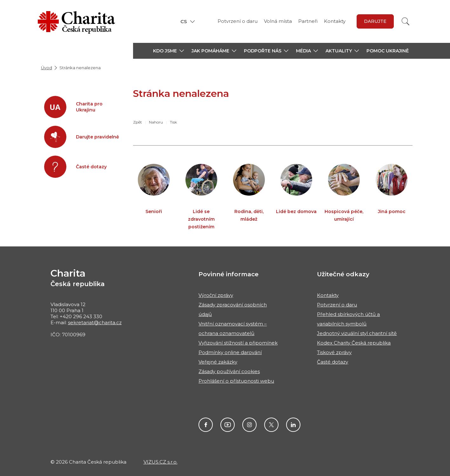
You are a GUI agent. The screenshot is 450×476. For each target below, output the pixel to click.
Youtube (228, 425)
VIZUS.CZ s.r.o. (161, 462)
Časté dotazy (332, 362)
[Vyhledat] (406, 21)
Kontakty (335, 21)
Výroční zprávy (216, 295)
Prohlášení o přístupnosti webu (236, 381)
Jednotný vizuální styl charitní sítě (357, 333)
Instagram (249, 425)
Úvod (47, 68)
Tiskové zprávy (334, 352)
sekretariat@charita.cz (95, 322)
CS (184, 21)
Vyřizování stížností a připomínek (238, 343)
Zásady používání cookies (229, 371)
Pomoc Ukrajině (388, 51)
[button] (168, 51)
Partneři (308, 21)
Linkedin (293, 425)
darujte (375, 21)
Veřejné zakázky (218, 362)
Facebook (206, 425)
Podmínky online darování (230, 352)
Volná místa (278, 21)
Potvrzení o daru (238, 21)
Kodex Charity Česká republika (354, 343)
